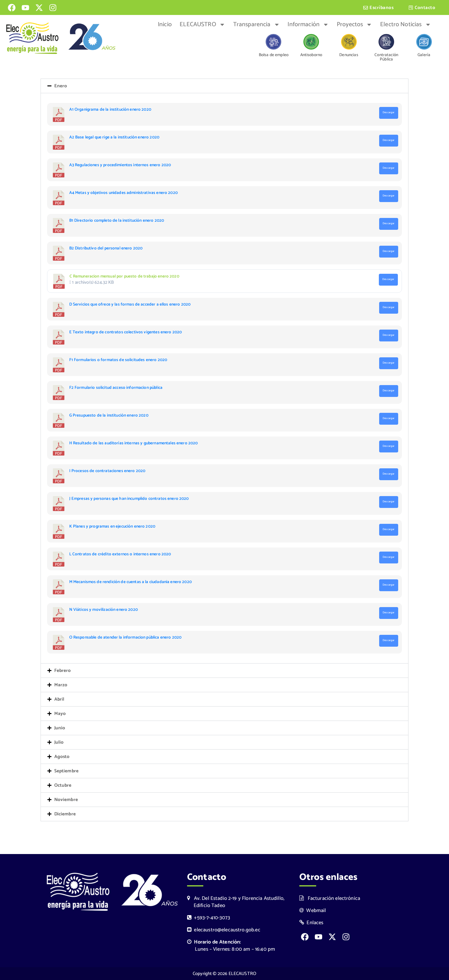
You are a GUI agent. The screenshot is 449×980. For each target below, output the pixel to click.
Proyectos (355, 25)
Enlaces (311, 923)
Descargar (389, 113)
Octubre (63, 786)
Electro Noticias (406, 25)
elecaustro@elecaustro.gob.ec (224, 930)
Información (308, 25)
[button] (224, 87)
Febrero (63, 671)
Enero (61, 87)
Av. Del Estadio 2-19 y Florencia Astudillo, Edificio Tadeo (236, 902)
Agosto (62, 758)
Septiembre (67, 772)
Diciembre (65, 815)
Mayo (60, 714)
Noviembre (66, 801)
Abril (59, 700)
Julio (59, 743)
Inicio (165, 25)
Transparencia (256, 25)
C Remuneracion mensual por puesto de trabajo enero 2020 (124, 277)
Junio (60, 729)
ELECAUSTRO (202, 25)
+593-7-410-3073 (209, 918)
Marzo (61, 686)
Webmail (313, 911)
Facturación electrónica (330, 898)
